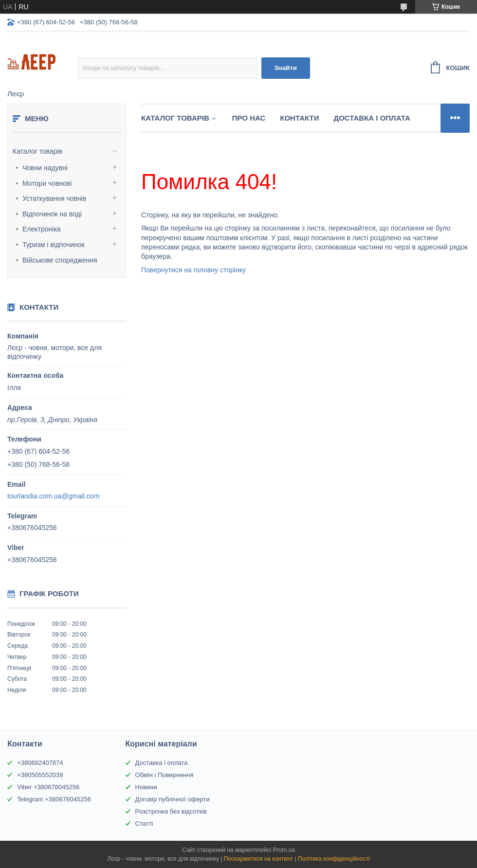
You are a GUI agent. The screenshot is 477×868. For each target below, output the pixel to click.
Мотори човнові (47, 183)
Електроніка (42, 229)
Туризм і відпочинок (54, 245)
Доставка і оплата (162, 763)
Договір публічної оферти (173, 799)
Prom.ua (284, 850)
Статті (144, 824)
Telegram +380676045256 (54, 799)
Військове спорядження (60, 260)
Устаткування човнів (54, 198)
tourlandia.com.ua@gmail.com (53, 496)
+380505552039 (40, 775)
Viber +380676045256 (48, 787)
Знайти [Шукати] (285, 68)
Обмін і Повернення (165, 775)
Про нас (249, 118)
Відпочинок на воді (52, 214)
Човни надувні (45, 168)
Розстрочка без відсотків (171, 811)
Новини (146, 787)
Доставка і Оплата (372, 118)
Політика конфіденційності (334, 859)
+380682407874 (40, 763)
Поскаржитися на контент (258, 859)
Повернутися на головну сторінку (193, 270)
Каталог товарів (37, 151)
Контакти (299, 118)
